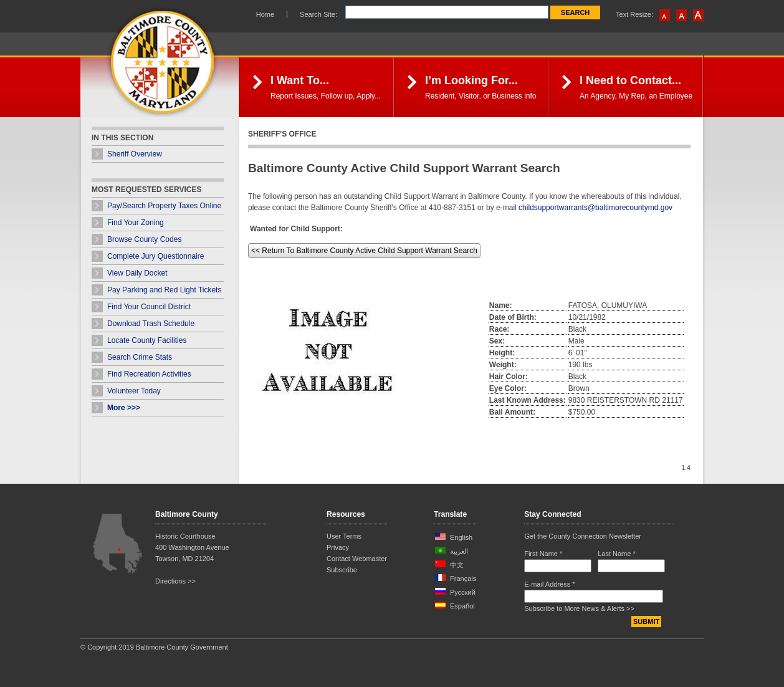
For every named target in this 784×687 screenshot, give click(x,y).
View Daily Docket (137, 273)
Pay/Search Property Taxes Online (164, 206)
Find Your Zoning (136, 223)
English (461, 537)
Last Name (617, 554)
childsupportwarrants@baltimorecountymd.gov (595, 208)
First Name (543, 554)
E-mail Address (549, 584)
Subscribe (342, 570)
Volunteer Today (134, 391)
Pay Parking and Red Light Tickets (164, 290)
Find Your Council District (149, 307)
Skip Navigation (96, 2)
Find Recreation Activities (149, 374)
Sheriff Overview (135, 154)
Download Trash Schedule (151, 324)
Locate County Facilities (147, 340)
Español (462, 606)
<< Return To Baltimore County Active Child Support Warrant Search (364, 251)
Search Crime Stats (140, 357)
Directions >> (175, 581)
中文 (457, 565)
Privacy (338, 547)
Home (265, 14)
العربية (459, 551)
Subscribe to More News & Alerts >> (579, 608)
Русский (463, 592)
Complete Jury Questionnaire (155, 256)
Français (463, 579)
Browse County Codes (144, 239)
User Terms (344, 536)
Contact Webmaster (357, 559)
